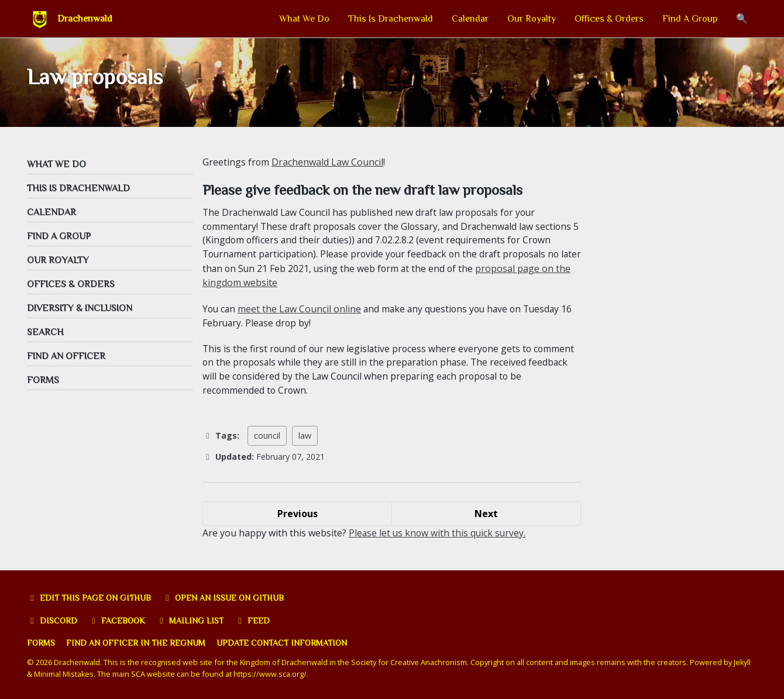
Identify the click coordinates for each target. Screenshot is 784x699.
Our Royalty (532, 19)
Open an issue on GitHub (226, 598)
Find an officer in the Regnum (137, 644)
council (267, 439)
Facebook (118, 621)
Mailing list (192, 621)
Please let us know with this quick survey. (439, 536)
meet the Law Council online (301, 311)
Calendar (470, 19)
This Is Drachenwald (391, 19)
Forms (41, 644)
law (305, 439)
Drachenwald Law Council (328, 164)
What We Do (304, 19)
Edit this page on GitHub (90, 598)
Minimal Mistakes (64, 674)
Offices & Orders (609, 19)
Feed (254, 621)
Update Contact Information (284, 644)
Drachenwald (85, 19)
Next (486, 516)
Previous (298, 516)
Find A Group (690, 19)
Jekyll (742, 663)
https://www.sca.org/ (271, 674)
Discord (52, 621)
